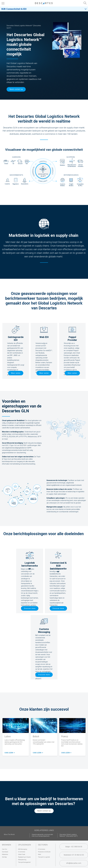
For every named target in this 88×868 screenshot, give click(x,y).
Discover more (30, 608)
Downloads (5, 852)
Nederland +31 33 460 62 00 (74, 855)
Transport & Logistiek (44, 857)
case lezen (66, 753)
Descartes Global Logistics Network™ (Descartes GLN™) (69, 835)
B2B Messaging (23, 849)
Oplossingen (24, 845)
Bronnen (6, 845)
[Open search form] (85, 3)
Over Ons (5, 849)
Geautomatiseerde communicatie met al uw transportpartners (42, 835)
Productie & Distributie (44, 852)
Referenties (5, 854)
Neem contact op (16, 89)
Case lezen (9, 753)
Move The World (9, 835)
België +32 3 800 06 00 (74, 847)
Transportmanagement (24, 862)
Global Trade (22, 854)
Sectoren (43, 845)
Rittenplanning (22, 860)
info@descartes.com (74, 863)
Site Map (4, 857)
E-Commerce (22, 852)
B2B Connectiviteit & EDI (14, 9)
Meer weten (16, 373)
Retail (39, 854)
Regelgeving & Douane (24, 857)
